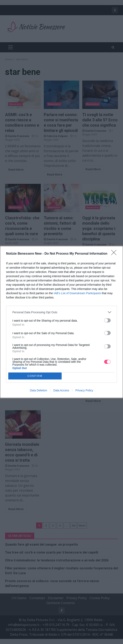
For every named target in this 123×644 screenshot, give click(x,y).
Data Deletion (39, 390)
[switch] (107, 320)
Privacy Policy (84, 390)
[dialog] (61, 322)
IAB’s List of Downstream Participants (77, 293)
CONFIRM (35, 376)
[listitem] (61, 312)
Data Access (61, 390)
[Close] (115, 254)
